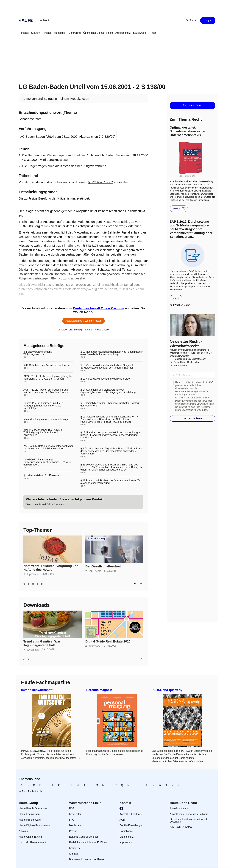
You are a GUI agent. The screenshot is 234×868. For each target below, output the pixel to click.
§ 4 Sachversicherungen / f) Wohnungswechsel (39, 353)
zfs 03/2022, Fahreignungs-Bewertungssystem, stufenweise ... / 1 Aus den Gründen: (47, 462)
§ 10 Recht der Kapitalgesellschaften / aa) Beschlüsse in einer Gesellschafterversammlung (112, 353)
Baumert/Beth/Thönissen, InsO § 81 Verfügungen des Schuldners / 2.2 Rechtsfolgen (43, 406)
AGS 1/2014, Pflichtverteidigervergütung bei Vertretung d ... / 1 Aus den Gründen (48, 378)
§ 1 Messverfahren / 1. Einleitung (42, 476)
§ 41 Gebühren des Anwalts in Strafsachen (47, 365)
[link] (24, 33)
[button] (45, 20)
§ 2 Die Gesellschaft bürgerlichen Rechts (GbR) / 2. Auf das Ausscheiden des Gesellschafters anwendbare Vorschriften (111, 451)
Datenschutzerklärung (186, 392)
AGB (211, 382)
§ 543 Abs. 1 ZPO (101, 182)
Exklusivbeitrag (96, 539)
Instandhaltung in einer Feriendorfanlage (46, 419)
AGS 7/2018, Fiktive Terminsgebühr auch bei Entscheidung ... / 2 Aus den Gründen (46, 391)
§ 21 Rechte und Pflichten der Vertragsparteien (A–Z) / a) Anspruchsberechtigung (111, 482)
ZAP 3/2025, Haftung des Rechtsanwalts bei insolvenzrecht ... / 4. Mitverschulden (48, 447)
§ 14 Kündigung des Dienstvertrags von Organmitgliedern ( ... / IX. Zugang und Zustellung (108, 391)
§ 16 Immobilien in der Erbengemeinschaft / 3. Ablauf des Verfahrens (110, 404)
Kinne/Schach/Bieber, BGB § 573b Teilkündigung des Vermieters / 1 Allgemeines (43, 433)
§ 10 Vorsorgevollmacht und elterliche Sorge (105, 379)
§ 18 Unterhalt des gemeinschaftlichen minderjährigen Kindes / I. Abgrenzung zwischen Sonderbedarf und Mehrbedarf (110, 435)
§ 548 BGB (91, 246)
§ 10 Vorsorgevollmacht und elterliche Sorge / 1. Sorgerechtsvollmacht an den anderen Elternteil (107, 366)
